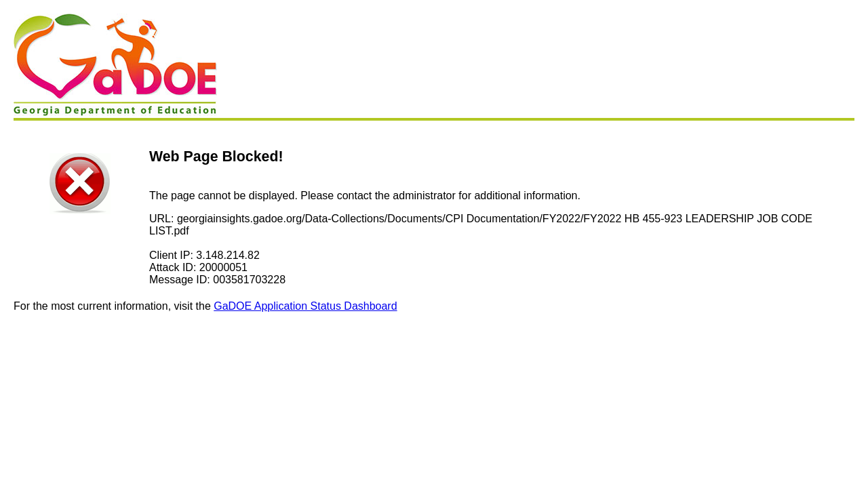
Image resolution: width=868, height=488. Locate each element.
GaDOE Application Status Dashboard (305, 306)
